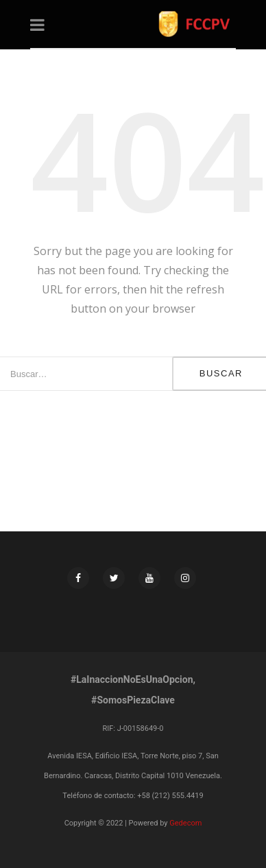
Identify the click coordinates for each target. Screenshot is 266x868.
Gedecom (185, 823)
